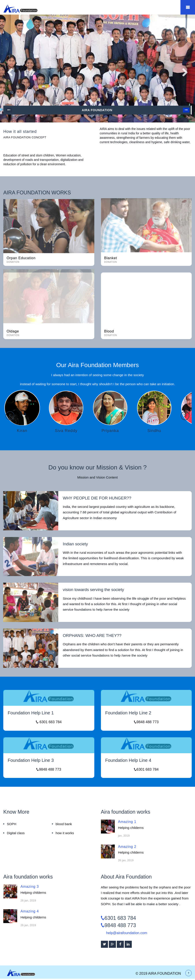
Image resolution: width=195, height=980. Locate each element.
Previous (10, 416)
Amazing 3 (30, 886)
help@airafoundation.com (127, 933)
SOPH (12, 824)
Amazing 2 (127, 847)
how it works (65, 833)
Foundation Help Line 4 (128, 760)
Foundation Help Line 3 (31, 760)
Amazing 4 (30, 911)
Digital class (16, 833)
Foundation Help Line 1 (31, 713)
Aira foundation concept (25, 137)
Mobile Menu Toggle (188, 7)
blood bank (64, 824)
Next (186, 110)
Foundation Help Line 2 (128, 713)
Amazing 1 (127, 822)
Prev (9, 110)
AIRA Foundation (97, 110)
